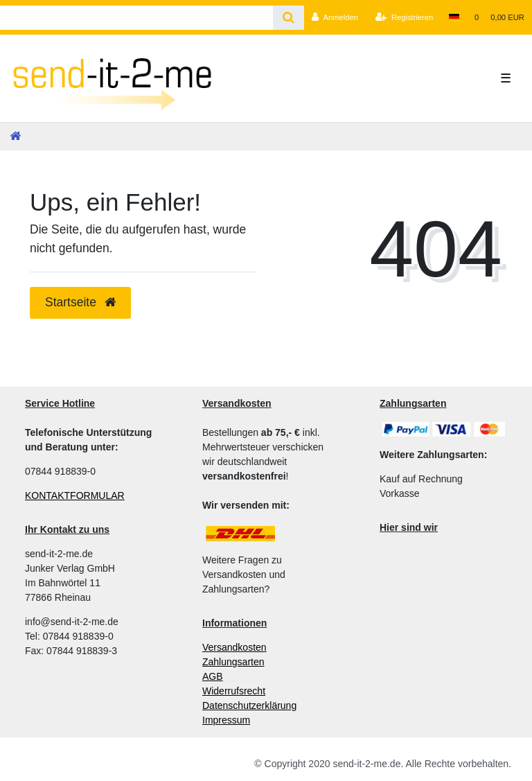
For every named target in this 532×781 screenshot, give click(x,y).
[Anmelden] (335, 17)
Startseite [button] (80, 302)
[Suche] (289, 18)
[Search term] (136, 18)
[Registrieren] (404, 17)
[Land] (453, 17)
